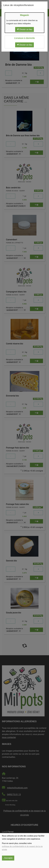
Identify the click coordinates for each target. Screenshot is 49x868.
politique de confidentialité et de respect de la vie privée (22, 848)
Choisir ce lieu (25, 29)
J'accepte (8, 858)
